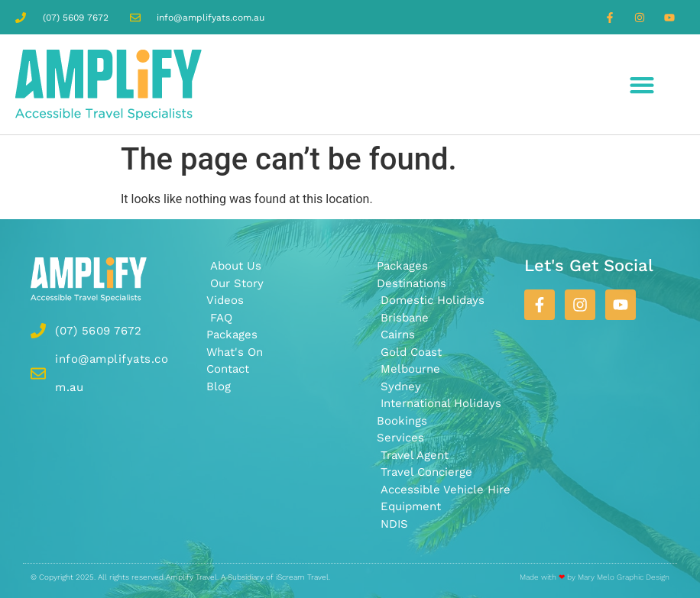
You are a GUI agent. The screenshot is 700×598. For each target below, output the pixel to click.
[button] (642, 84)
